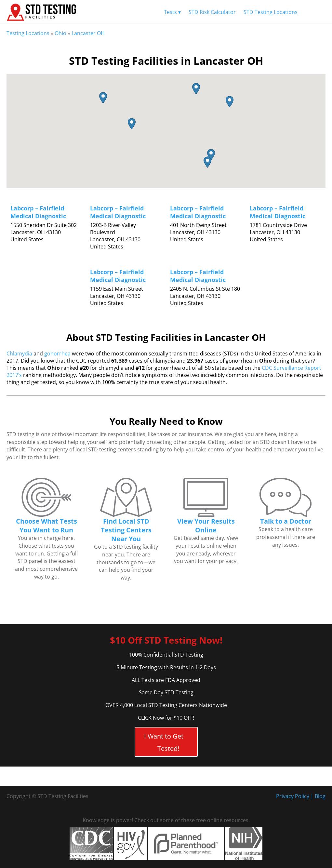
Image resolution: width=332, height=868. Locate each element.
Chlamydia (19, 354)
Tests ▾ (172, 12)
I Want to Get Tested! (164, 742)
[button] (230, 102)
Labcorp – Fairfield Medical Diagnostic (38, 212)
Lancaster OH (88, 33)
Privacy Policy (293, 796)
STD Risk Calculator (212, 12)
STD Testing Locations (271, 12)
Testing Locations (28, 33)
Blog (320, 796)
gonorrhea (57, 354)
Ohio (60, 33)
